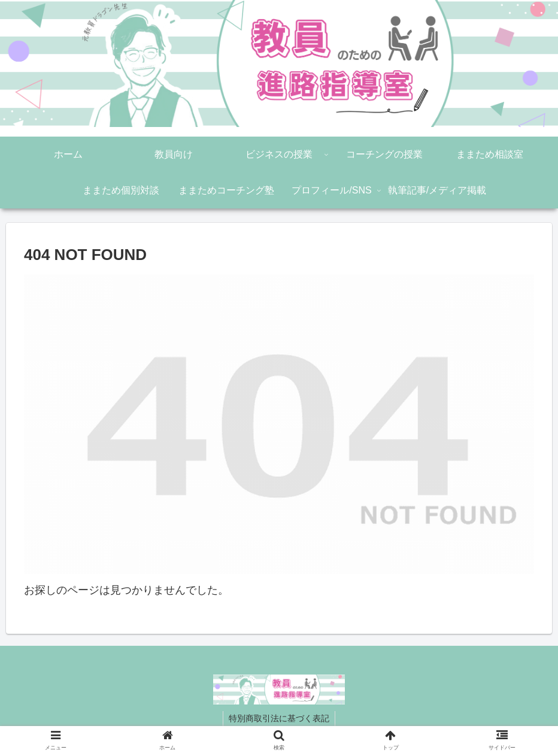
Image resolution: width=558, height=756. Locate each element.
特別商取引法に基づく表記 (279, 718)
